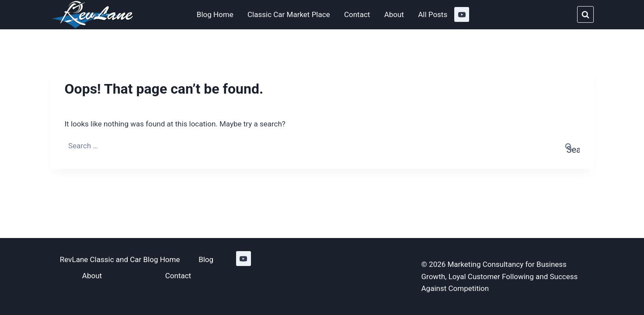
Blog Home (215, 14)
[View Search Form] (585, 14)
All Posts (433, 14)
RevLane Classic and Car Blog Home (120, 259)
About (394, 14)
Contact (357, 14)
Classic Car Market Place (289, 14)
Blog (206, 259)
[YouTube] (462, 14)
